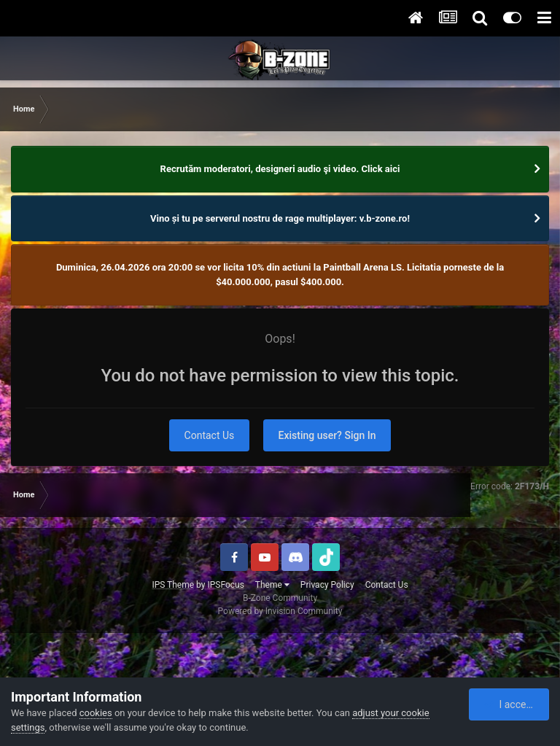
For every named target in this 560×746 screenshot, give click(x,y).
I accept (510, 704)
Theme (272, 585)
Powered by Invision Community (280, 611)
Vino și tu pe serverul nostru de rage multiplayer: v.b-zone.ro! (280, 218)
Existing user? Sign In (327, 435)
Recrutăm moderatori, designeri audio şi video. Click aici (280, 169)
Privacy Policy (327, 585)
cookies (96, 713)
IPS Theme (173, 585)
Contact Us (210, 435)
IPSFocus (225, 585)
